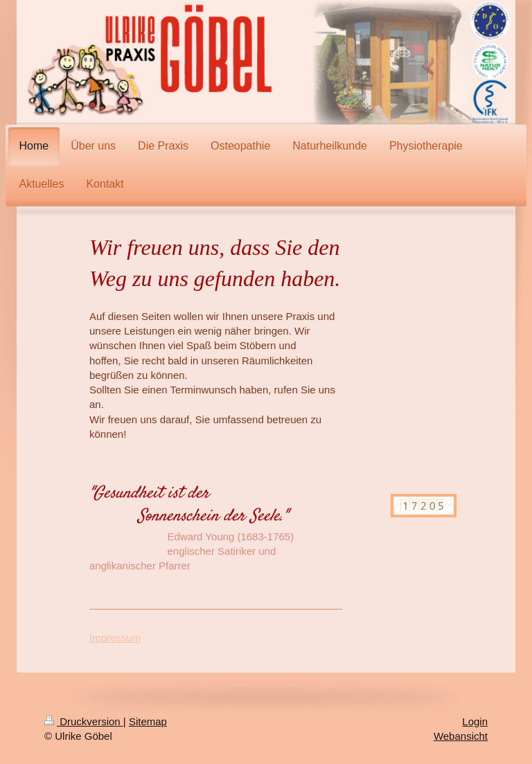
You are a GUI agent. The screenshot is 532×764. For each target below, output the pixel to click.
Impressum (115, 638)
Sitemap (148, 721)
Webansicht (461, 736)
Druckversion (84, 721)
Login (475, 721)
